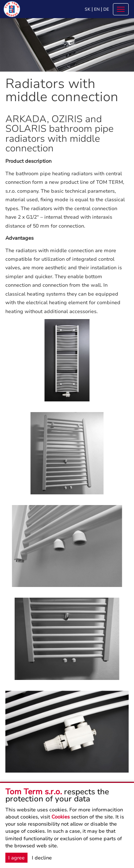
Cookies (61, 817)
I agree (16, 858)
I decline (42, 858)
